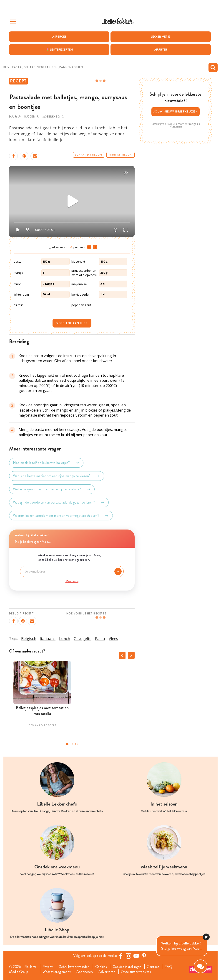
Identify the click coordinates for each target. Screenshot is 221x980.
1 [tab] (67, 744)
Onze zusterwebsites (136, 972)
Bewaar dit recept (89, 155)
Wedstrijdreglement (57, 972)
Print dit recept (121, 155)
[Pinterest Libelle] (144, 956)
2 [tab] (72, 744)
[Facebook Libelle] (121, 956)
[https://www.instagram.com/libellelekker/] (128, 956)
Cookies (101, 967)
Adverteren (107, 972)
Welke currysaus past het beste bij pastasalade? (52, 489)
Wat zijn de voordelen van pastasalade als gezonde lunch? (59, 502)
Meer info (72, 581)
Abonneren (85, 972)
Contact (153, 967)
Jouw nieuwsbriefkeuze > (176, 111)
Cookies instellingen (127, 967)
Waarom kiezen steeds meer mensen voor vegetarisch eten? (61, 516)
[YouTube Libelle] (136, 956)
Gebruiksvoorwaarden (74, 967)
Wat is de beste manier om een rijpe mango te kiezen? (57, 476)
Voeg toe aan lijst (72, 323)
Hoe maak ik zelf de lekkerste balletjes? (46, 463)
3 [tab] (76, 744)
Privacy (48, 967)
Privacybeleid (176, 127)
